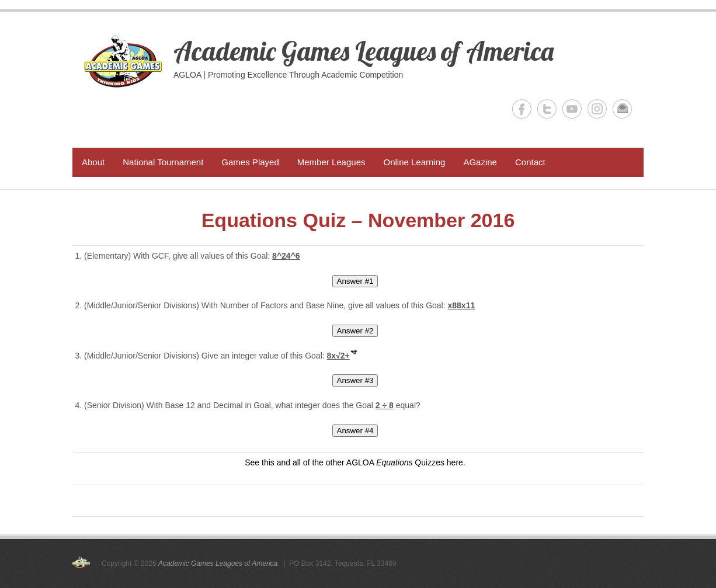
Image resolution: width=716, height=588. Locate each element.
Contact (530, 162)
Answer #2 (355, 331)
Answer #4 (355, 431)
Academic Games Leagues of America (364, 51)
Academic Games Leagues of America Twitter (547, 109)
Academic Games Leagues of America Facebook (522, 109)
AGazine (480, 162)
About (93, 162)
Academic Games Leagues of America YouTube (572, 109)
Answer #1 (355, 281)
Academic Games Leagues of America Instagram (597, 109)
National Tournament (163, 162)
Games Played (250, 162)
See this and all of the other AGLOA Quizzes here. (355, 462)
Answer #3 (355, 380)
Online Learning (414, 162)
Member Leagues (331, 162)
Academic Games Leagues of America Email (622, 109)
